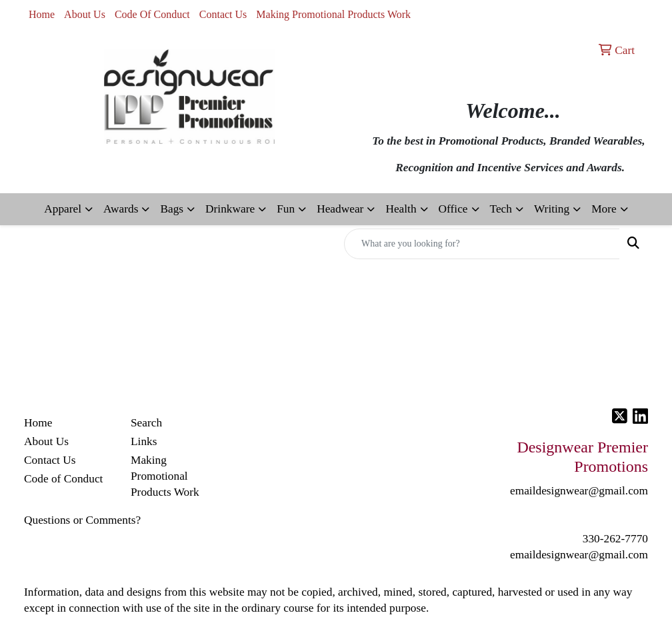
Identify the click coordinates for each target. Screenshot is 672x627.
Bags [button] (172, 209)
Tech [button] (501, 209)
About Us (85, 14)
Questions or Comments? (82, 520)
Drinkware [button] (230, 209)
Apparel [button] (63, 209)
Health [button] (401, 209)
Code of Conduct (63, 479)
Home (42, 14)
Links (144, 441)
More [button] (604, 209)
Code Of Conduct (152, 14)
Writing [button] (552, 209)
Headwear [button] (340, 209)
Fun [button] (286, 209)
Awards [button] (121, 209)
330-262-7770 (615, 539)
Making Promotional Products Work (333, 14)
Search (146, 423)
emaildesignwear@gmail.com (579, 555)
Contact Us (223, 14)
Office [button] (453, 209)
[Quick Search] (482, 244)
